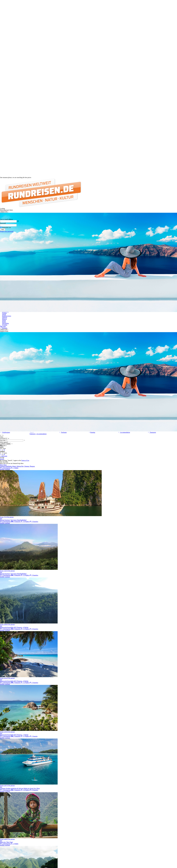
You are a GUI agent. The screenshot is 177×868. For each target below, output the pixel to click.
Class (2, 437)
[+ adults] (4, 450)
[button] (1, 435)
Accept (2, 457)
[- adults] (1, 450)
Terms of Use (25, 460)
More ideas (3, 465)
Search (2, 459)
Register (4, 328)
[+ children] (4, 455)
